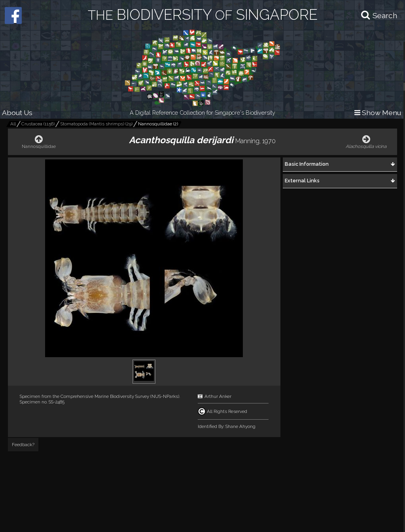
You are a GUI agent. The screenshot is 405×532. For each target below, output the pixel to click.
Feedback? (23, 445)
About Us (17, 113)
